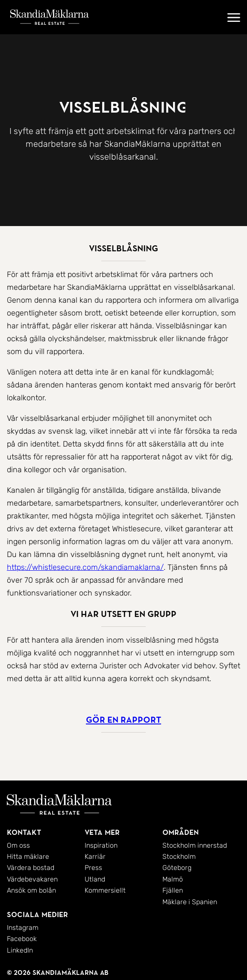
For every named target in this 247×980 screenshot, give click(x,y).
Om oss (18, 845)
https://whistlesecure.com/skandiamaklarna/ (85, 567)
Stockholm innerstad (195, 845)
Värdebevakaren (32, 879)
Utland (95, 879)
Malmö (173, 879)
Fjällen (173, 890)
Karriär (95, 856)
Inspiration (101, 845)
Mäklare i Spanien (190, 902)
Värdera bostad (31, 868)
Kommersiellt (105, 890)
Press (93, 868)
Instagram (23, 928)
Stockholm (179, 856)
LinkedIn (20, 950)
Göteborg (177, 868)
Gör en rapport (123, 720)
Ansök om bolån (31, 890)
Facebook (22, 939)
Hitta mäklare (28, 856)
